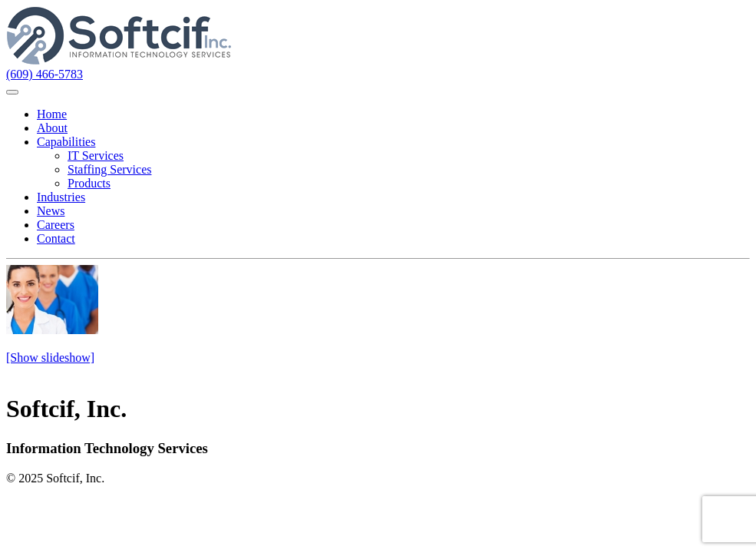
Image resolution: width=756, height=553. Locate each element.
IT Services (96, 156)
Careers (56, 225)
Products (89, 183)
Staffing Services (109, 169)
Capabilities (66, 142)
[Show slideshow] (50, 358)
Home (52, 114)
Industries (61, 197)
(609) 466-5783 (45, 74)
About (52, 128)
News (51, 211)
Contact (56, 238)
